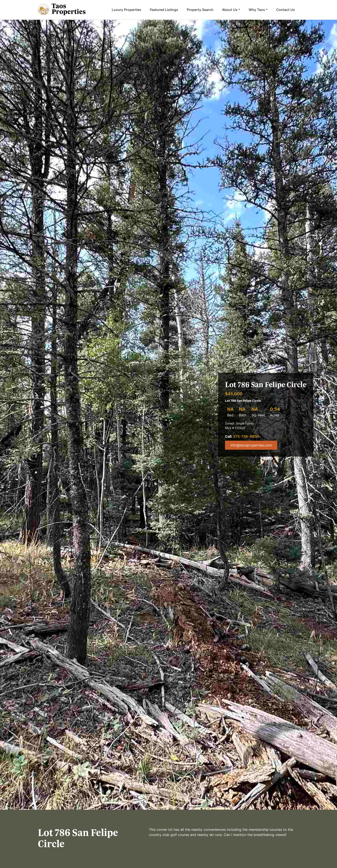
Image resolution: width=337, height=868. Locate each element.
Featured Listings (164, 10)
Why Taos (257, 10)
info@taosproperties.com (251, 445)
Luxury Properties (126, 10)
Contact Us (286, 10)
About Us (230, 10)
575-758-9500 (246, 436)
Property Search (200, 10)
